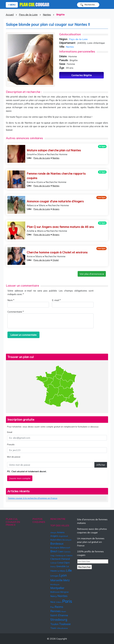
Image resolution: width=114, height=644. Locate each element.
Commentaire (16, 312)
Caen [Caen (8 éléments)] (61, 552)
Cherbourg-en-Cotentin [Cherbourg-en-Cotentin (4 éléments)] (64, 556)
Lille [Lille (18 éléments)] (69, 570)
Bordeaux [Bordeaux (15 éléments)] (57, 543)
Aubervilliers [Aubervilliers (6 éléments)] (56, 540)
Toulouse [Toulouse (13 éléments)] (65, 624)
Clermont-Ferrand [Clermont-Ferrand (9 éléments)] (60, 559)
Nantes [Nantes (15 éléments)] (62, 596)
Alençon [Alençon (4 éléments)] (53, 533)
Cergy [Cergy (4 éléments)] (52, 556)
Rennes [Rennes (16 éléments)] (56, 611)
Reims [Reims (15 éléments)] (59, 607)
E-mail (56, 300)
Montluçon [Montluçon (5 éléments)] (55, 584)
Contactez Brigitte (82, 75)
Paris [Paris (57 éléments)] (67, 601)
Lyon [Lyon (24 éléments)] (63, 575)
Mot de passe (14, 457)
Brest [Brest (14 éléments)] (54, 551)
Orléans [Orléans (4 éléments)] (59, 602)
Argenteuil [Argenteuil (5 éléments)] (63, 536)
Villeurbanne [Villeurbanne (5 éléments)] (62, 628)
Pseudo (11, 444)
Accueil (10, 15)
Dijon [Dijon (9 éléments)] (67, 563)
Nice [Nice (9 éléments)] (53, 602)
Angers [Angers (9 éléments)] (54, 536)
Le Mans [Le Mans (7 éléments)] (61, 571)
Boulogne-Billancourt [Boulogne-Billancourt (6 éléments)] (60, 548)
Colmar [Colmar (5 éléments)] (53, 563)
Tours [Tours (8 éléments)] (53, 628)
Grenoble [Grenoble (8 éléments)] (61, 566)
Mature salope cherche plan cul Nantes (54, 150)
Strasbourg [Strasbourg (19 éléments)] (59, 620)
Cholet (56, 260)
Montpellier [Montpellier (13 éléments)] (57, 588)
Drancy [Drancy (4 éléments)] (53, 567)
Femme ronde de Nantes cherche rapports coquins (56, 176)
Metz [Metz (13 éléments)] (66, 580)
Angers (56, 209)
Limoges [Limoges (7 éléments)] (54, 576)
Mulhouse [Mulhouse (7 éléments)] (55, 592)
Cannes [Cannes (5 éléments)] (67, 552)
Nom (11, 300)
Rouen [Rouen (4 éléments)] (64, 612)
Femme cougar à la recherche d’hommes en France (33, 498)
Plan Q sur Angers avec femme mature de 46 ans (60, 227)
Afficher (101, 465)
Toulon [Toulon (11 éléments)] (54, 624)
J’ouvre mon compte (20, 478)
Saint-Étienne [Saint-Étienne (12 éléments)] (59, 615)
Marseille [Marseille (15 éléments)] (56, 580)
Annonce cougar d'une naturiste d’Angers (55, 201)
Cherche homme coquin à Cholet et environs (57, 252)
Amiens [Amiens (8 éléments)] (61, 532)
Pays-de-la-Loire (28, 15)
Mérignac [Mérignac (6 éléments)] (65, 592)
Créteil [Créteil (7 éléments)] (60, 563)
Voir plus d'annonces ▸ (92, 274)
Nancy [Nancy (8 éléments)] (54, 596)
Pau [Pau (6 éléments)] (52, 607)
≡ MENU (12, 5)
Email (10, 432)
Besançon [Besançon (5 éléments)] (67, 540)
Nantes (47, 15)
